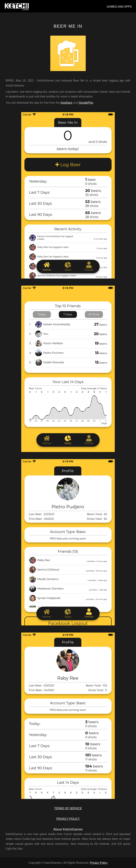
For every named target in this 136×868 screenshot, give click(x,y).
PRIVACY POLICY (68, 819)
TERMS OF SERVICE (68, 808)
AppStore (66, 103)
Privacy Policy (99, 863)
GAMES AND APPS (119, 7)
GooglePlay (86, 103)
